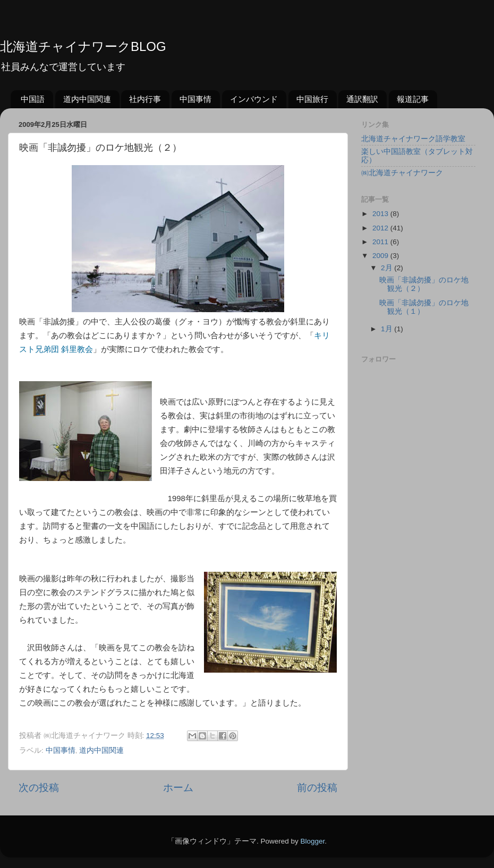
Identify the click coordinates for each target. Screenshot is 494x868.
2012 (381, 228)
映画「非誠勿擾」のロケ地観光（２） (424, 284)
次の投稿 (39, 788)
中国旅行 (312, 99)
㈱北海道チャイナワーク (402, 173)
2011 (381, 242)
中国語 (33, 99)
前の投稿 (317, 788)
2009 (381, 256)
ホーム (178, 788)
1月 (387, 329)
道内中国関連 (87, 99)
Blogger (312, 841)
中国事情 (195, 99)
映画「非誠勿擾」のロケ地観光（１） (424, 307)
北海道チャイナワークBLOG (83, 46)
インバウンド (254, 99)
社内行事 (145, 99)
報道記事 (413, 99)
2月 (387, 268)
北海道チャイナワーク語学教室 (413, 139)
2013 (381, 214)
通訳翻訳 (362, 99)
